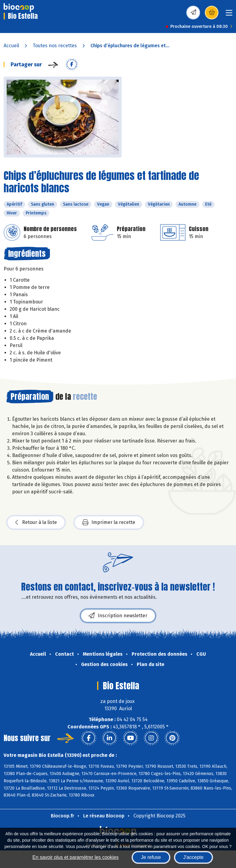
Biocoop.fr (62, 816)
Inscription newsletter (118, 616)
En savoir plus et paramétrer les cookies (75, 857)
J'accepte (193, 857)
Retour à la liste (36, 522)
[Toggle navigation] (229, 15)
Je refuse (151, 857)
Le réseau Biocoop (104, 816)
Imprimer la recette (109, 522)
